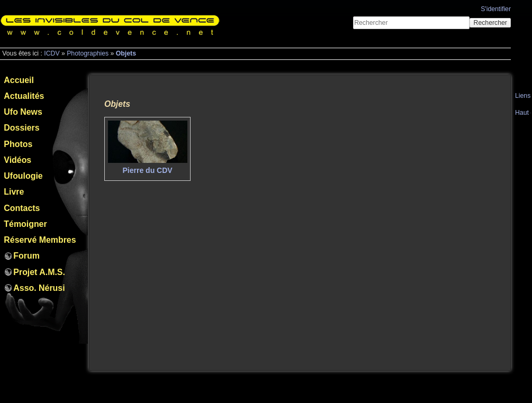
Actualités (24, 96)
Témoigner (25, 224)
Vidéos (17, 160)
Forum (26, 256)
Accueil (19, 80)
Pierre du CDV (148, 170)
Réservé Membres (40, 240)
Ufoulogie (23, 176)
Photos (18, 144)
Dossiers (21, 128)
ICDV (52, 53)
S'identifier (496, 9)
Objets (126, 53)
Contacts (22, 208)
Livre (14, 192)
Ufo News (23, 112)
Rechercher (490, 23)
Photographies (88, 53)
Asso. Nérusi (39, 288)
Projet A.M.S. (39, 272)
